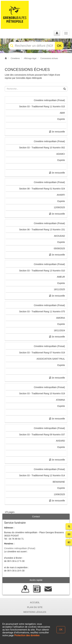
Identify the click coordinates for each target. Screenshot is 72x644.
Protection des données (27, 635)
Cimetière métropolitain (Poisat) (20, 548)
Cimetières (15, 58)
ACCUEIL (35, 602)
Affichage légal (30, 58)
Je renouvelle (57, 132)
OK (59, 46)
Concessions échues (49, 58)
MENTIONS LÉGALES (35, 612)
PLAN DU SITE (35, 607)
